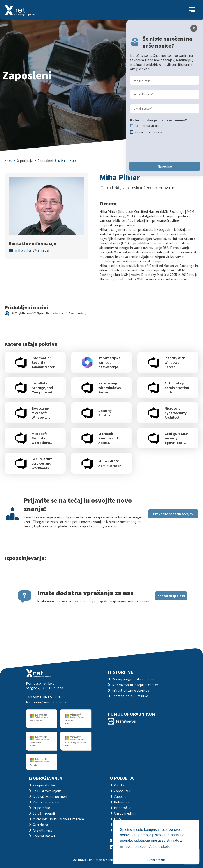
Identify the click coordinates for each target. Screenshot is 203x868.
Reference (122, 802)
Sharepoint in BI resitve (130, 696)
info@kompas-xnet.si (51, 702)
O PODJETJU (122, 778)
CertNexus (41, 825)
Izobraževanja (45, 778)
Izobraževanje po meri (50, 796)
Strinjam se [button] (156, 860)
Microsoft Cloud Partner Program (58, 819)
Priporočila (41, 808)
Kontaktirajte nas (171, 596)
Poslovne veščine (46, 802)
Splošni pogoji (44, 813)
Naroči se (165, 166)
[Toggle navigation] (192, 10)
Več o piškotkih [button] (160, 846)
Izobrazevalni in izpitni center (135, 685)
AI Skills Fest (43, 830)
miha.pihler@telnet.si (32, 250)
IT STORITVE (120, 672)
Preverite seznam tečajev (173, 514)
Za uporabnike (44, 785)
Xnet (8, 161)
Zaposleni (45, 161)
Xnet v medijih (125, 813)
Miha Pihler (67, 161)
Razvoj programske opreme (133, 679)
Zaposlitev (122, 791)
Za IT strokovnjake (47, 791)
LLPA (118, 819)
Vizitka (119, 785)
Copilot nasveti (45, 836)
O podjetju (25, 161)
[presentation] (164, 148)
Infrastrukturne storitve (130, 690)
